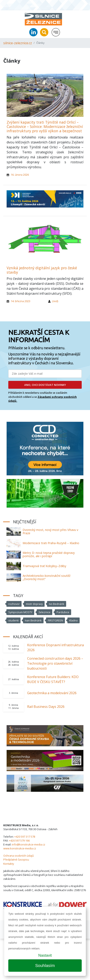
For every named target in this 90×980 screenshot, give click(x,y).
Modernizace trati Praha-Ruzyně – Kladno (51, 543)
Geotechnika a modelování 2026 (52, 693)
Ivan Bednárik (33, 620)
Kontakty (9, 864)
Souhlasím (45, 966)
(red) (55, 301)
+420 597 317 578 (25, 837)
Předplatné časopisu (16, 860)
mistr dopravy (34, 604)
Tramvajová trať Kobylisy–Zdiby (44, 566)
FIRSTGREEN (55, 620)
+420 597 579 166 (19, 841)
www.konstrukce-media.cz (20, 848)
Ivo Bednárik (57, 604)
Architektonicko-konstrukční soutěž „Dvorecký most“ (47, 577)
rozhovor (14, 604)
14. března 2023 (21, 301)
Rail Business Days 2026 (46, 707)
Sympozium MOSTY (20, 612)
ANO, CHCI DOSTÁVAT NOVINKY (45, 385)
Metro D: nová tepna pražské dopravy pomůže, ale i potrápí (49, 554)
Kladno (74, 620)
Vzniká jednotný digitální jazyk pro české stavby (42, 270)
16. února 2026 (20, 175)
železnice (44, 612)
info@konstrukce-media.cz (29, 844)
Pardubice (63, 612)
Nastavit (45, 955)
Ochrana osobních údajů (19, 856)
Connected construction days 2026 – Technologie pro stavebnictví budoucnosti (55, 663)
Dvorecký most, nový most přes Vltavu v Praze (50, 531)
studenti (13, 620)
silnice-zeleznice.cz (18, 43)
